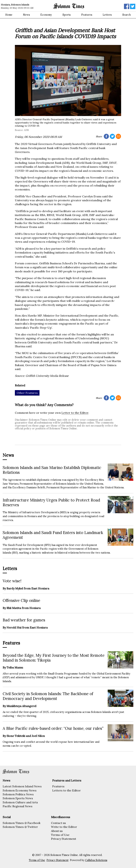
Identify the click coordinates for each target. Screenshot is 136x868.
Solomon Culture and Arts (20, 802)
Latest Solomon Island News (22, 786)
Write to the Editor (64, 827)
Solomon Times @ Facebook (22, 823)
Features (87, 15)
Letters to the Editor (66, 790)
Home (9, 15)
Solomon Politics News (18, 794)
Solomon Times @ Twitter (20, 827)
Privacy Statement (64, 839)
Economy (46, 15)
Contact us (58, 823)
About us (57, 831)
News (26, 15)
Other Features (27, 393)
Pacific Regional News (18, 806)
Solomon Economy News (20, 790)
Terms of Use (60, 835)
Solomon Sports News (18, 798)
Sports (67, 15)
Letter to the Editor (75, 413)
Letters (107, 15)
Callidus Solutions (96, 860)
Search (127, 15)
